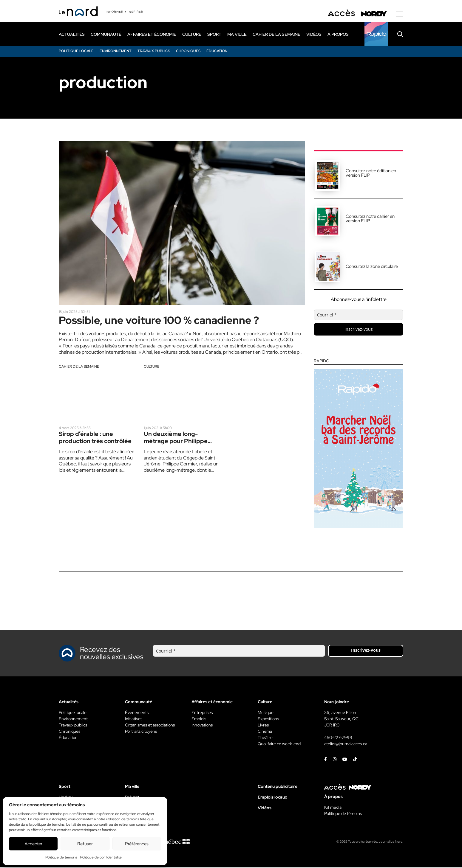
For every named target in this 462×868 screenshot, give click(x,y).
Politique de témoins (61, 857)
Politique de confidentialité (101, 857)
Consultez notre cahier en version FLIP (370, 219)
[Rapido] (376, 35)
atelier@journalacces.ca (346, 744)
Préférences (137, 844)
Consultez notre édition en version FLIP (371, 174)
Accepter (33, 844)
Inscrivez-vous (359, 330)
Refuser (85, 844)
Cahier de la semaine (79, 368)
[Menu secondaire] (400, 15)
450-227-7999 (338, 738)
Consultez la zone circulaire (372, 267)
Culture (152, 368)
